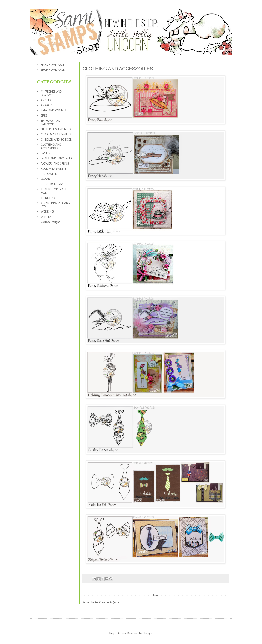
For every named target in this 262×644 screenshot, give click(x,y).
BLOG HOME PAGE (53, 65)
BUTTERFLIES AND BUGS (56, 129)
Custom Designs (50, 222)
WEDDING (47, 212)
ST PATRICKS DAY (52, 184)
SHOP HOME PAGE (53, 70)
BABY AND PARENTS (54, 110)
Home (156, 595)
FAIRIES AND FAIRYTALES (56, 158)
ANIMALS (47, 105)
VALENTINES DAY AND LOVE (55, 205)
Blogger (148, 633)
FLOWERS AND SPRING (55, 164)
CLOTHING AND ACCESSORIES (51, 147)
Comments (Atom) (110, 602)
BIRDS (44, 116)
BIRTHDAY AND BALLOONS (51, 123)
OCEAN (45, 179)
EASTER (45, 153)
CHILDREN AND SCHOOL (56, 140)
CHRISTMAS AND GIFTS (56, 134)
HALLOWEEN (49, 174)
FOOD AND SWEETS (54, 169)
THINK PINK (48, 198)
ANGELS (46, 100)
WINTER (46, 217)
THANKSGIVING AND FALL (54, 191)
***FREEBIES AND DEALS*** (51, 93)
